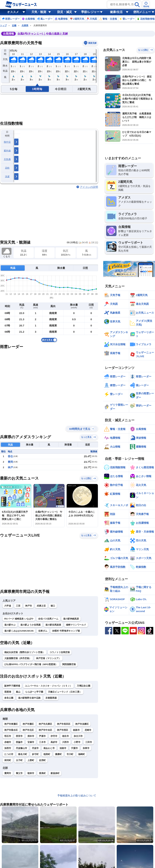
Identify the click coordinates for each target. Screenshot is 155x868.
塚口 (53, 606)
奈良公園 (9, 698)
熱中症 (7, 142)
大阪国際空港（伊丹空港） (18, 658)
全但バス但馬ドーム (48, 619)
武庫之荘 (41, 606)
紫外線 (7, 151)
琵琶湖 (8, 692)
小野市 (77, 742)
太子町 (19, 760)
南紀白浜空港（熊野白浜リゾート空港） (25, 652)
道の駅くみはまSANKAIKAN (19, 631)
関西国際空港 (69, 664)
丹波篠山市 (21, 748)
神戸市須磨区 (82, 724)
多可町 (35, 754)
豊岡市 (8, 773)
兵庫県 (25, 25)
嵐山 (18, 692)
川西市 (66, 742)
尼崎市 (88, 730)
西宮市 (19, 736)
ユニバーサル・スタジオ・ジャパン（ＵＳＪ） (48, 686)
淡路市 (63, 748)
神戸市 (29, 606)
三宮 (18, 606)
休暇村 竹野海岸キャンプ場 (66, 631)
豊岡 (10, 462)
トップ (3, 25)
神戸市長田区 (64, 724)
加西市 (8, 748)
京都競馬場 (51, 698)
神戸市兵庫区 (45, 724)
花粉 (7, 168)
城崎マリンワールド (76, 625)
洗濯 (7, 177)
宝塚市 (31, 742)
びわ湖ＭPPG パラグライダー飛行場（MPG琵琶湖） (31, 664)
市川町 (70, 754)
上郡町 (31, 760)
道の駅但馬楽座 (53, 625)
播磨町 (58, 754)
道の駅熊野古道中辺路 (29, 698)
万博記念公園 (84, 686)
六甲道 (8, 606)
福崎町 (82, 754)
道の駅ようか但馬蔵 (30, 625)
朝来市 (31, 773)
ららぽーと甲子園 (34, 692)
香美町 (42, 773)
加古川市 (78, 736)
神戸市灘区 (28, 724)
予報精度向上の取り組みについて (77, 796)
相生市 (66, 736)
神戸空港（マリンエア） (48, 658)
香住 (10, 456)
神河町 (8, 760)
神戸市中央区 (45, 730)
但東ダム (43, 631)
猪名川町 (23, 754)
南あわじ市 (49, 748)
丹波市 (35, 748)
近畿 (14, 25)
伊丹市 (54, 736)
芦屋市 (42, 736)
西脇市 (19, 742)
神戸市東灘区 (11, 724)
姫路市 (76, 730)
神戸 (10, 467)
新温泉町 (55, 773)
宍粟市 (74, 748)
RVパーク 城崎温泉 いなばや (19, 619)
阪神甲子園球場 (12, 686)
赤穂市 (8, 742)
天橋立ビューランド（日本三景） (65, 692)
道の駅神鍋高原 (71, 619)
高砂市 (54, 742)
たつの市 (9, 754)
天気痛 (7, 159)
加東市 (86, 748)
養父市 (19, 773)
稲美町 (47, 754)
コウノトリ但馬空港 (60, 652)
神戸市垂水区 (11, 730)
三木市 (42, 742)
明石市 (8, 736)
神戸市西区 (63, 730)
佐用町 (42, 760)
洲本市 (31, 736)
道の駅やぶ (10, 625)
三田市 (89, 742)
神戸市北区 (28, 730)
